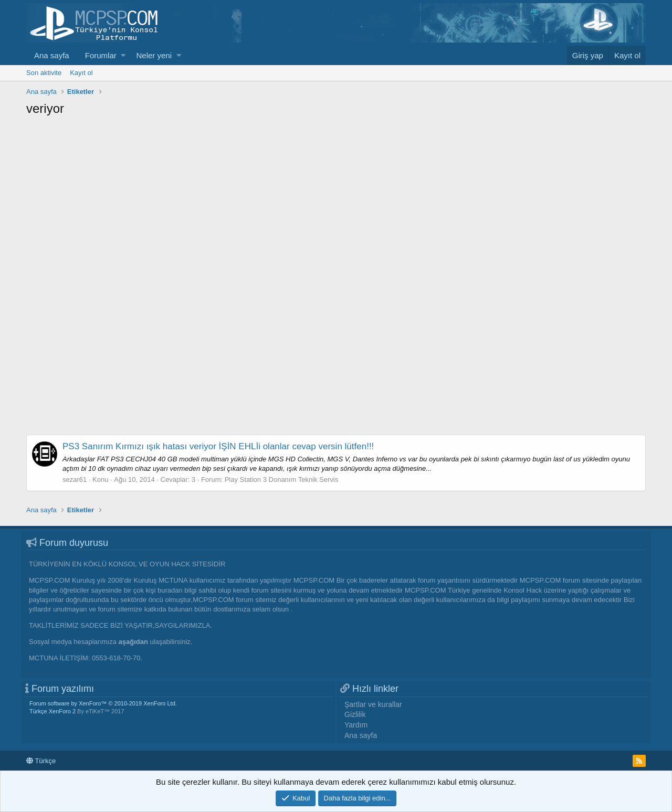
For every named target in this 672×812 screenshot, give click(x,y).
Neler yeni (154, 55)
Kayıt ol (81, 73)
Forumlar (101, 55)
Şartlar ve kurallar (373, 704)
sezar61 (75, 479)
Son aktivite (44, 73)
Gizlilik (355, 714)
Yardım (356, 725)
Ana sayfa (52, 55)
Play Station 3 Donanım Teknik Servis (282, 479)
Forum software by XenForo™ (103, 703)
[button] (123, 55)
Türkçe (41, 761)
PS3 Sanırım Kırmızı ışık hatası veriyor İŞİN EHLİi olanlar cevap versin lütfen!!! (218, 446)
